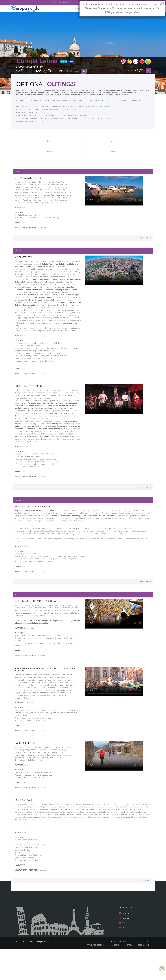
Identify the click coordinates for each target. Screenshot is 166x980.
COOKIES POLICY (143, 976)
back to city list (145, 242)
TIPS (141, 973)
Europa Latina (38, 61)
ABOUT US (123, 973)
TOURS (133, 973)
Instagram (124, 949)
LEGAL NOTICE (112, 976)
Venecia (50, 152)
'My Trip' (104, 100)
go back (64, 62)
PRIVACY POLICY (127, 976)
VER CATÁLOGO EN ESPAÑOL (57, 3)
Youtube (124, 959)
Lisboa (50, 141)
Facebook (124, 945)
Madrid (113, 141)
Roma (113, 152)
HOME (114, 973)
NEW (72, 9)
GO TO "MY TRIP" (76, 3)
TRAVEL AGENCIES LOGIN (94, 976)
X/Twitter (124, 954)
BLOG (148, 973)
